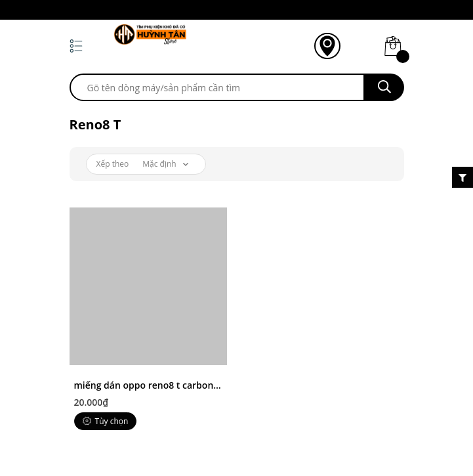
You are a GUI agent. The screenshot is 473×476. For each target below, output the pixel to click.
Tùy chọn (106, 421)
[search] (217, 87)
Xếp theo (113, 164)
